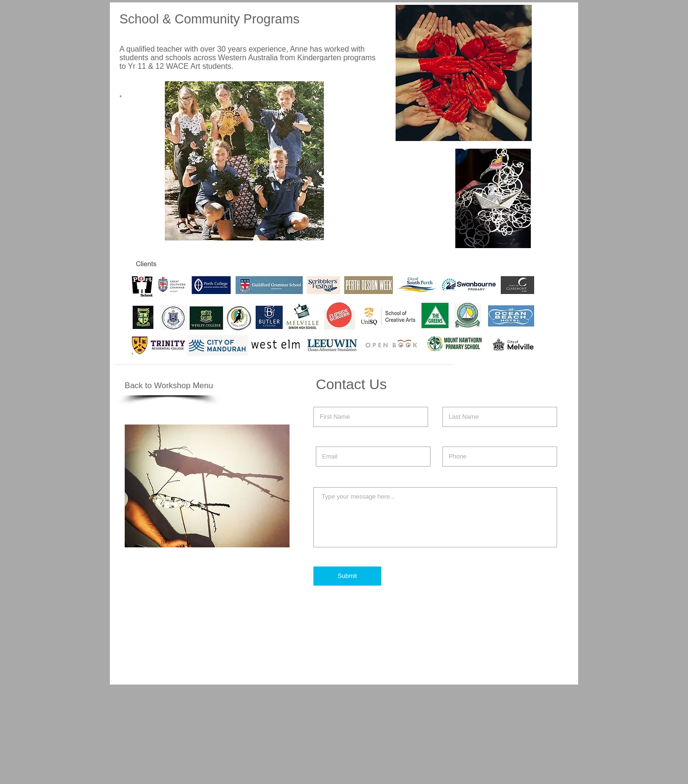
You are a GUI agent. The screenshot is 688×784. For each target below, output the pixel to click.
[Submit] (347, 576)
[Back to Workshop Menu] (169, 386)
